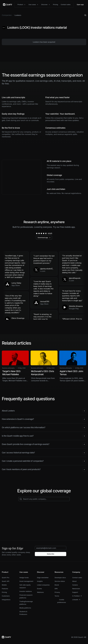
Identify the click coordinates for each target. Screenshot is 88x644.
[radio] (37, 233)
